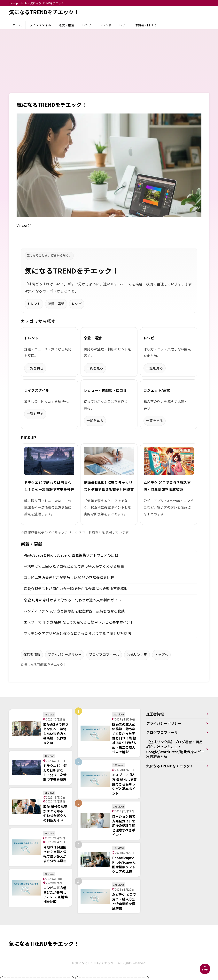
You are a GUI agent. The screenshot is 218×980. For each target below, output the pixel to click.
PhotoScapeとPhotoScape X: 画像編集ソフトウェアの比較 (71, 555)
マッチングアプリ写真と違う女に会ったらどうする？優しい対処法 (78, 634)
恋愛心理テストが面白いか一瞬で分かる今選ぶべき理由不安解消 (76, 589)
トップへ (161, 655)
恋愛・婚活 (66, 25)
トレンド (105, 25)
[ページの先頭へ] (205, 969)
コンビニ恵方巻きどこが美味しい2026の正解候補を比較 (69, 578)
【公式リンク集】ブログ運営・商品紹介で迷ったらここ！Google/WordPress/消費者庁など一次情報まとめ (174, 749)
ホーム (17, 25)
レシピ (87, 25)
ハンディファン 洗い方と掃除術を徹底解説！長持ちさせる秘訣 (74, 611)
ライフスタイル (40, 25)
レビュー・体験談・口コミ (138, 25)
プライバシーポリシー (65, 655)
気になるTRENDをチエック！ (44, 12)
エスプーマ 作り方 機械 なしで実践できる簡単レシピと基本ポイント (79, 622)
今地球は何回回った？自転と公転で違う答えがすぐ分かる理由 (74, 566)
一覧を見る (35, 368)
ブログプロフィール (104, 655)
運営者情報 (32, 655)
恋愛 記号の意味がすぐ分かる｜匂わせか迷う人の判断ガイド (73, 600)
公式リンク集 (137, 655)
